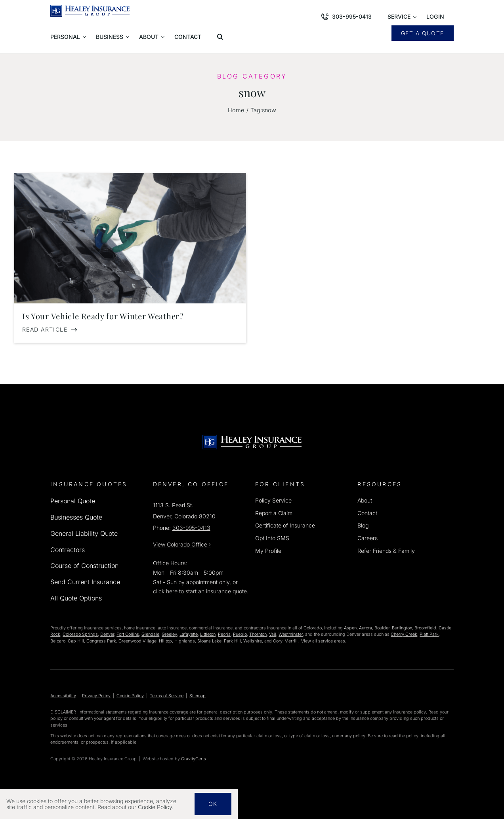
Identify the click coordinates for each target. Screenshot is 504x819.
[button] (222, 37)
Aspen (350, 628)
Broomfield (425, 628)
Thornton (258, 634)
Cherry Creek (404, 634)
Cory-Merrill (285, 641)
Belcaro (58, 641)
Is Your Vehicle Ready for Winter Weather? (103, 316)
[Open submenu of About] (152, 37)
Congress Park (101, 641)
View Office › (182, 544)
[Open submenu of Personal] (68, 37)
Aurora (366, 628)
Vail (273, 634)
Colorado (313, 628)
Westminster (291, 634)
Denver (107, 634)
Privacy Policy (96, 696)
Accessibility (63, 696)
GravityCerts (194, 759)
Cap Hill (76, 641)
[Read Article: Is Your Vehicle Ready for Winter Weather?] (50, 330)
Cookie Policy (130, 696)
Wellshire (253, 641)
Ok (213, 804)
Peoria (224, 634)
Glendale (150, 634)
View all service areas (323, 641)
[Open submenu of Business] (113, 37)
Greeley (169, 634)
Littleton (208, 634)
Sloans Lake (209, 641)
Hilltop (165, 641)
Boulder (382, 628)
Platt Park (429, 634)
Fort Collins (128, 634)
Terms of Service (167, 696)
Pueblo (240, 634)
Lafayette (189, 634)
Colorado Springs (80, 634)
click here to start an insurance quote (200, 591)
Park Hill (232, 641)
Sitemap (198, 696)
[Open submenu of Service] (402, 17)
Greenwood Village (137, 641)
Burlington (402, 628)
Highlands (185, 641)
